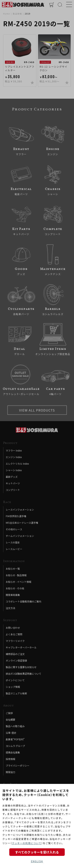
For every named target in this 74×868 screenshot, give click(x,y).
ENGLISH (37, 861)
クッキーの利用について (27, 843)
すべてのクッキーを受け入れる (37, 852)
